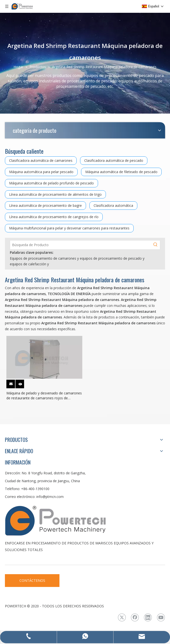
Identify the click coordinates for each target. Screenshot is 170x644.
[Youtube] (161, 617)
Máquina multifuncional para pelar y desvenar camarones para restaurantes (69, 228)
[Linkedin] (148, 617)
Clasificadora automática (113, 205)
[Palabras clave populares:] (156, 245)
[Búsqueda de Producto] (81, 245)
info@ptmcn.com (50, 497)
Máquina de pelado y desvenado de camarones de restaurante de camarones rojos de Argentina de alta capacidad (44, 396)
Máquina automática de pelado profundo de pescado (51, 183)
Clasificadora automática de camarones (41, 160)
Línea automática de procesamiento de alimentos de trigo (55, 194)
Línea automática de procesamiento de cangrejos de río (54, 217)
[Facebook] (135, 617)
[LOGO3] (74, 520)
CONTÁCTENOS (32, 580)
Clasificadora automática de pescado (114, 160)
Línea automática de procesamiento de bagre (45, 205)
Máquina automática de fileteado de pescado (121, 172)
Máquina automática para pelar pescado (41, 172)
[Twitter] (122, 617)
